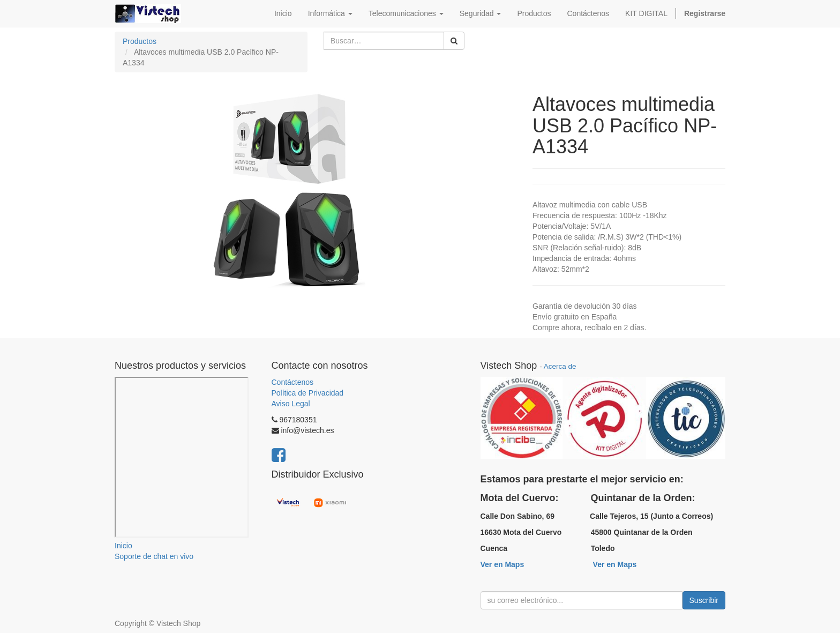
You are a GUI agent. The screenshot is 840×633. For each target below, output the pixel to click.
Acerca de (560, 366)
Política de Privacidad (308, 393)
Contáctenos (293, 382)
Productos (140, 41)
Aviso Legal (291, 404)
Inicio (123, 546)
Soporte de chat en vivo (154, 556)
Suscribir (704, 600)
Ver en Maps (502, 564)
